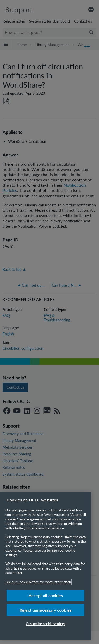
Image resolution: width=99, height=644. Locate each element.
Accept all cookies (46, 595)
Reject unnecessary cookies (46, 610)
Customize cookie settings (46, 624)
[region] (46, 566)
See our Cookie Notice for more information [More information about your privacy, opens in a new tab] (38, 582)
